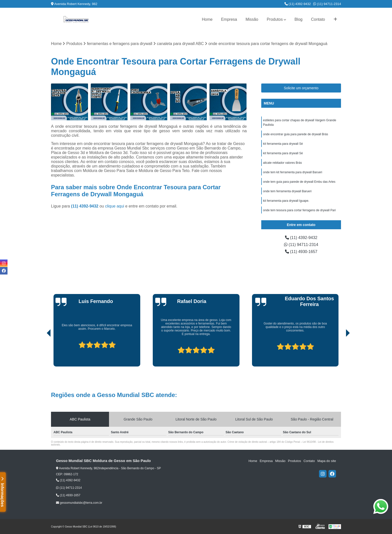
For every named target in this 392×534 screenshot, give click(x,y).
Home (207, 19)
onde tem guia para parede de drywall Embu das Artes (299, 182)
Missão (252, 19)
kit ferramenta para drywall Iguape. (286, 201)
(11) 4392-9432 (298, 4)
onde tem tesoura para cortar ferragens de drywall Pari (299, 210)
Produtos (275, 19)
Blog (298, 19)
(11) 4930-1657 (301, 252)
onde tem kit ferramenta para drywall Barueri (293, 172)
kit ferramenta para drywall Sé (283, 144)
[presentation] (42, 352)
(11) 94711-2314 (327, 4)
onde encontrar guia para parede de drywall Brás (295, 134)
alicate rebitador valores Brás (282, 163)
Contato (318, 19)
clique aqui (115, 206)
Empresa (229, 19)
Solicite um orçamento (301, 88)
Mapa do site (326, 461)
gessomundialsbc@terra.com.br (79, 503)
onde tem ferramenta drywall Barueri (287, 191)
